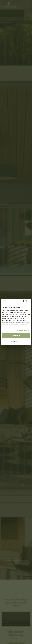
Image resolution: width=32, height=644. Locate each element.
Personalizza (16, 341)
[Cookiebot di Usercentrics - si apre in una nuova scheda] (23, 301)
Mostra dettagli (22, 330)
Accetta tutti (16, 336)
